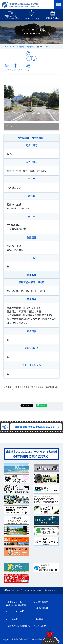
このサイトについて (33, 590)
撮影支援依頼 (42, 608)
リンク (20, 590)
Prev (9, 103)
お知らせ (40, 619)
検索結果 (30, 47)
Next (54, 103)
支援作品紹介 (42, 602)
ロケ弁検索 (13, 619)
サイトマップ (50, 590)
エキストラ (41, 626)
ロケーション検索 (16, 47)
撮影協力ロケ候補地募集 (19, 626)
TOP (4, 47)
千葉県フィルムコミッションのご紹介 (16, 603)
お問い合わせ (9, 590)
